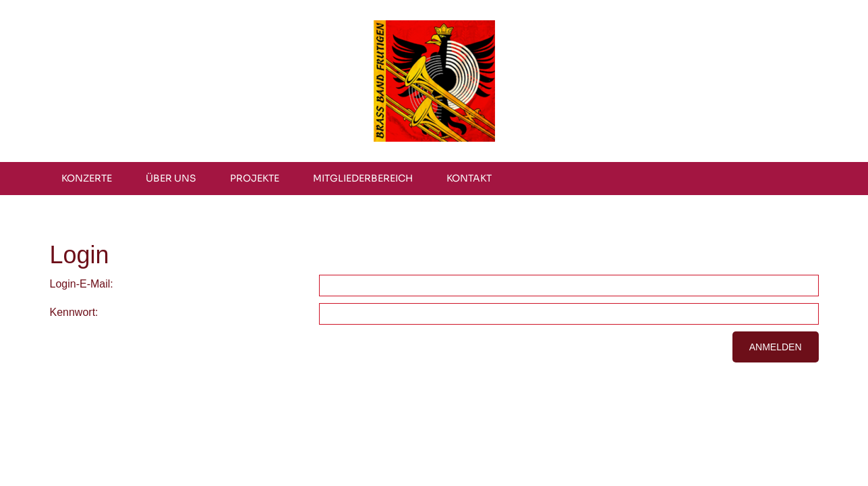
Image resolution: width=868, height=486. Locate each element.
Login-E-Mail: (82, 284)
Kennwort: (74, 312)
